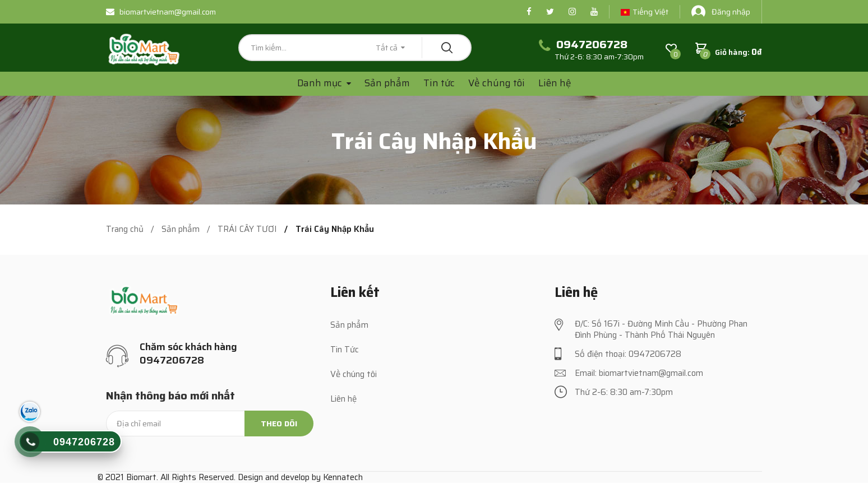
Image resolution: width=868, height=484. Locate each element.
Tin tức (439, 83)
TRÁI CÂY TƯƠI (247, 229)
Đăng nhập (721, 11)
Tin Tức (345, 350)
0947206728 (84, 442)
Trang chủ (125, 229)
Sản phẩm (387, 83)
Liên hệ (555, 83)
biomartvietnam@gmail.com (161, 12)
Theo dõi (279, 424)
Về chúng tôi (497, 83)
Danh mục (321, 83)
